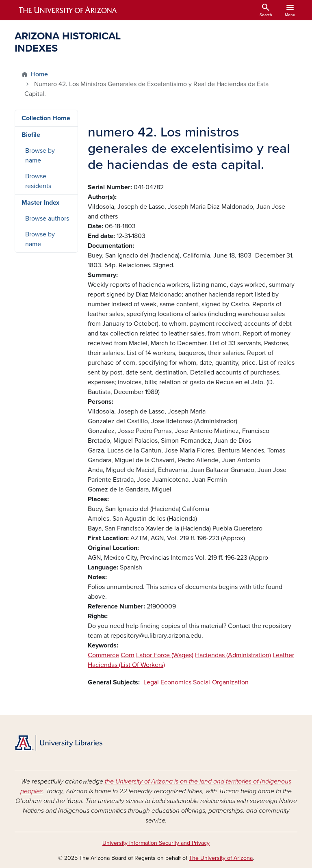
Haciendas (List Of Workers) (126, 665)
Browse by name (40, 156)
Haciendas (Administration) (233, 655)
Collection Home (46, 118)
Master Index (40, 203)
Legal (151, 682)
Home (39, 74)
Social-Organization (221, 682)
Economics (176, 682)
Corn (128, 655)
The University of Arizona (221, 858)
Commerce (103, 655)
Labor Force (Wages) (165, 655)
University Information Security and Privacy (156, 843)
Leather (283, 655)
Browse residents (38, 181)
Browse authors (47, 219)
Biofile (31, 135)
